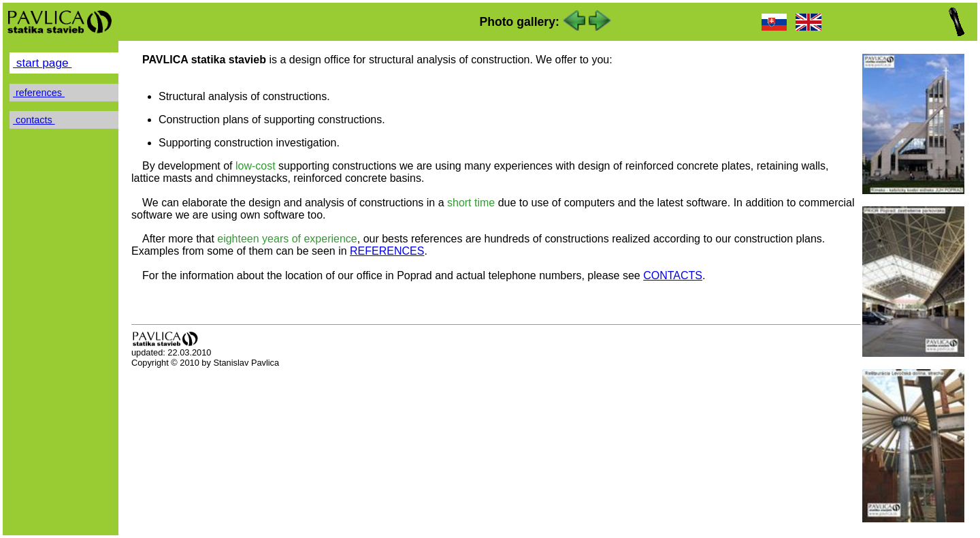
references (39, 93)
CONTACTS (673, 275)
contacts (34, 120)
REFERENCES (387, 251)
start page (42, 63)
